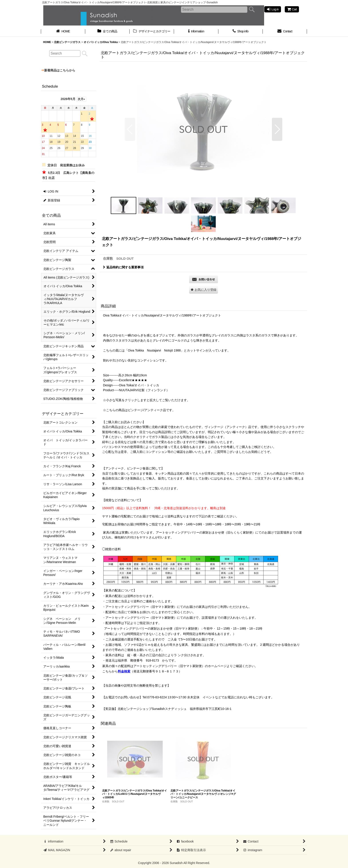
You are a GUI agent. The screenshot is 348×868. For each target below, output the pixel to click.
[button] (130, 129)
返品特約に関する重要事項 (123, 267)
